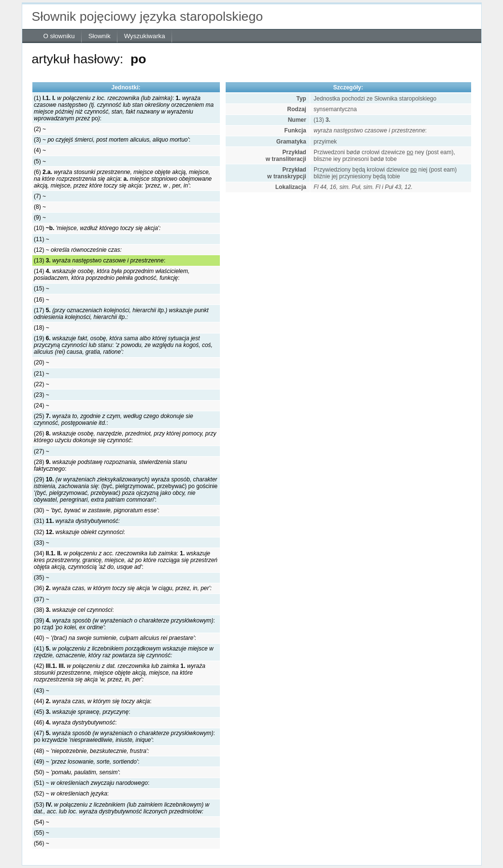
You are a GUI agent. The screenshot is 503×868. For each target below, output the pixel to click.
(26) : (125, 437)
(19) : (123, 345)
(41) (124, 652)
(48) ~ (91, 751)
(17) (121, 314)
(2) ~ (40, 129)
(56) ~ (42, 843)
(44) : (93, 701)
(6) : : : (123, 179)
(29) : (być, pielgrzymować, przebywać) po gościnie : (126, 490)
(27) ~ (42, 451)
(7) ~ (40, 196)
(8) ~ (40, 207)
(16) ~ (42, 300)
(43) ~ (42, 691)
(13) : (100, 260)
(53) (122, 808)
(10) (97, 228)
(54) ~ (42, 822)
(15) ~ (42, 289)
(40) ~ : (115, 638)
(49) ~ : (86, 762)
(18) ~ (42, 328)
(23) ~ (42, 395)
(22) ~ (42, 384)
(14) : (112, 275)
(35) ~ (42, 578)
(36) (123, 588)
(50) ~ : (77, 772)
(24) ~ (42, 405)
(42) (120, 673)
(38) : (74, 610)
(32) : (79, 532)
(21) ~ (42, 374)
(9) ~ (40, 217)
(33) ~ (42, 543)
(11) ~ (42, 239)
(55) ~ (42, 833)
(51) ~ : (92, 783)
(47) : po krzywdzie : (124, 737)
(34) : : (126, 560)
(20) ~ (42, 362)
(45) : (82, 712)
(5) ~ (40, 161)
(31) (77, 521)
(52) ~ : (71, 794)
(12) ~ (78, 250)
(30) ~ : (97, 510)
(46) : (75, 723)
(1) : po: (124, 108)
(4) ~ (40, 150)
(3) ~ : (112, 140)
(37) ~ (42, 599)
